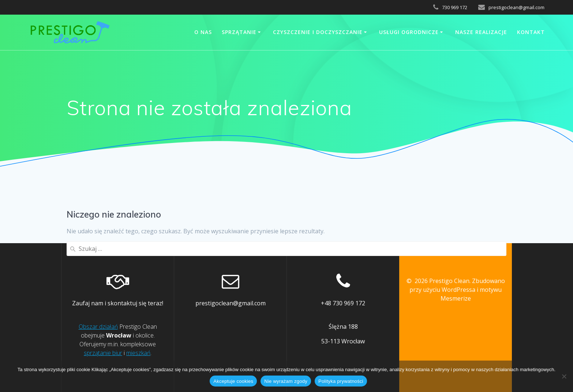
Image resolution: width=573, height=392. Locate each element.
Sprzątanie (239, 32)
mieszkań (138, 353)
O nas (203, 32)
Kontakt (531, 32)
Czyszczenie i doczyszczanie (318, 32)
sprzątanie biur (103, 353)
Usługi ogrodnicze (409, 32)
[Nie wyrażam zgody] (564, 376)
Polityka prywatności (341, 381)
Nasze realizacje (481, 32)
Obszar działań (98, 327)
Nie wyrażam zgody (286, 381)
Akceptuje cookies (233, 381)
